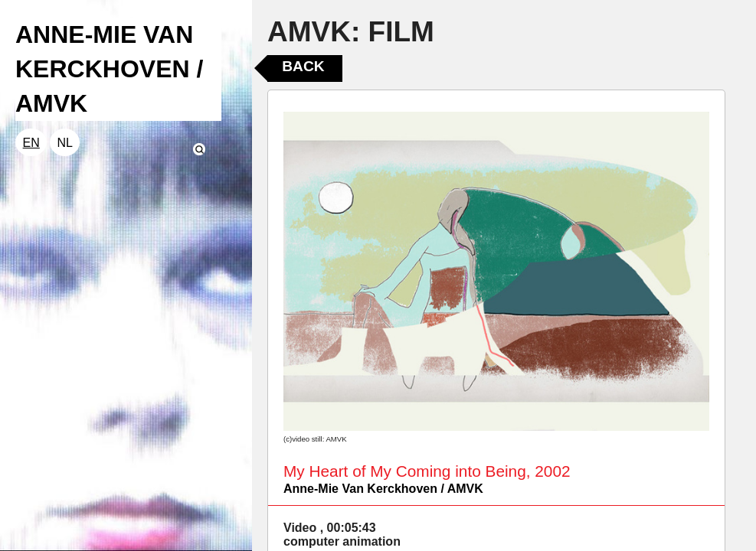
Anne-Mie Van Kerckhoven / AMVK (383, 489)
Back (303, 66)
